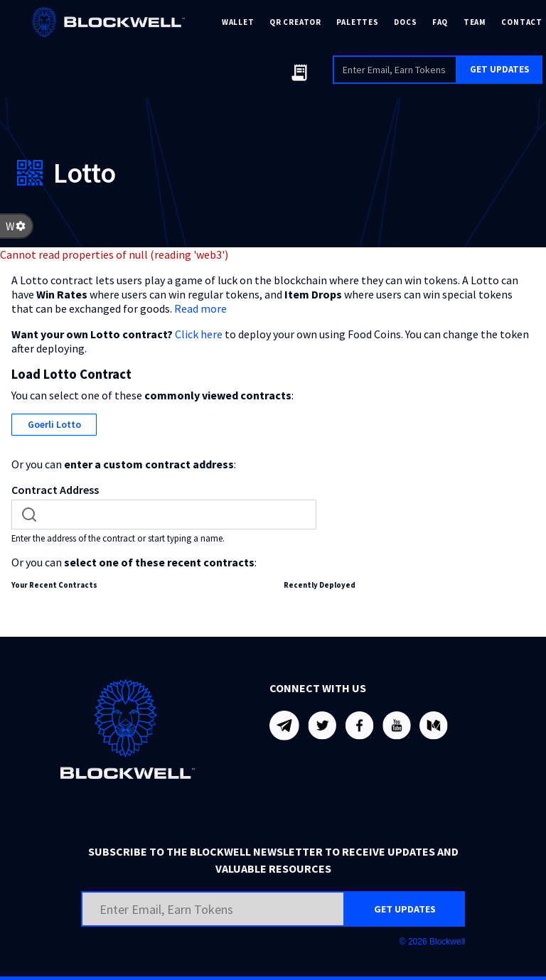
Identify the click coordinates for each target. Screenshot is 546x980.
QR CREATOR (295, 22)
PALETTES (357, 22)
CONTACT (521, 22)
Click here (199, 334)
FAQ (440, 22)
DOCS (405, 22)
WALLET (238, 22)
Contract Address (55, 490)
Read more (200, 308)
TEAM (475, 22)
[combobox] (164, 515)
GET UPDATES (500, 69)
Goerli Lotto (54, 424)
